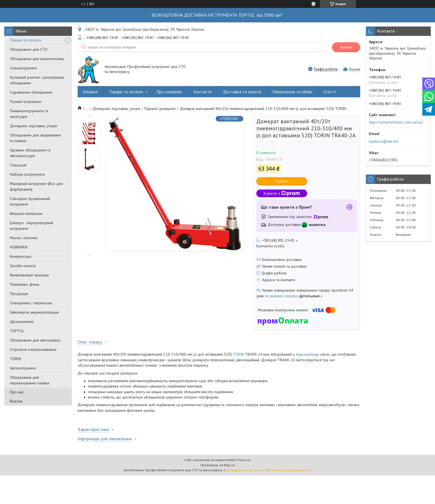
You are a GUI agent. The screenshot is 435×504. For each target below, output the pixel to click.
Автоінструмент (23, 368)
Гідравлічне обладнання (31, 92)
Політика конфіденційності (290, 470)
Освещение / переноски (31, 303)
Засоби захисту (23, 266)
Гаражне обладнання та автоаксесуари (30, 153)
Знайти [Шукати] (346, 47)
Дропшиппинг (22, 322)
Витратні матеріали (26, 214)
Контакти (203, 92)
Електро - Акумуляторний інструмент (31, 226)
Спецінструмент (23, 68)
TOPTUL (17, 331)
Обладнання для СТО (29, 49)
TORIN (15, 359)
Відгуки (16, 401)
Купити (282, 181)
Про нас (17, 392)
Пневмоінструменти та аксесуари (29, 114)
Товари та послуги (26, 40)
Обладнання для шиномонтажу (37, 59)
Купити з (282, 193)
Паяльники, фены (25, 284)
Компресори (21, 256)
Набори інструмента (27, 174)
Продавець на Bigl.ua (218, 465)
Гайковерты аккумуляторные (34, 312)
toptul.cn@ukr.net (384, 141)
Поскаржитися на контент (246, 470)
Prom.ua (244, 460)
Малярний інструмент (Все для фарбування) (36, 186)
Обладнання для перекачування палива (29, 380)
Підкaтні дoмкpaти (160, 109)
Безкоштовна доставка (282, 259)
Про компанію (169, 92)
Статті (330, 92)
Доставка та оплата (242, 92)
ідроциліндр (309, 354)
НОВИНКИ (19, 247)
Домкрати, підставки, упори (33, 126)
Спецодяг (18, 165)
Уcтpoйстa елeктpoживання (33, 349)
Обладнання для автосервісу (35, 340)
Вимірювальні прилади (29, 275)
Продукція (19, 294)
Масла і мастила (24, 238)
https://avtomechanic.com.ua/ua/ (396, 122)
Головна (90, 92)
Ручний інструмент (26, 102)
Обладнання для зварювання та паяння (35, 138)
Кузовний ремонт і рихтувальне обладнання (37, 80)
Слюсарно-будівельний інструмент (30, 201)
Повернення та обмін (292, 92)
